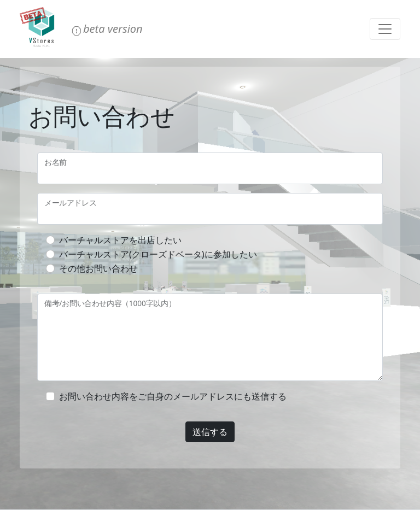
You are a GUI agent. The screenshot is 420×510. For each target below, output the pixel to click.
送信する (210, 432)
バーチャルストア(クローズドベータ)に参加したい (158, 254)
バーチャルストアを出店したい (120, 240)
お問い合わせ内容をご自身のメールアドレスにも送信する (173, 396)
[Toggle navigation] (385, 29)
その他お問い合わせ (98, 268)
